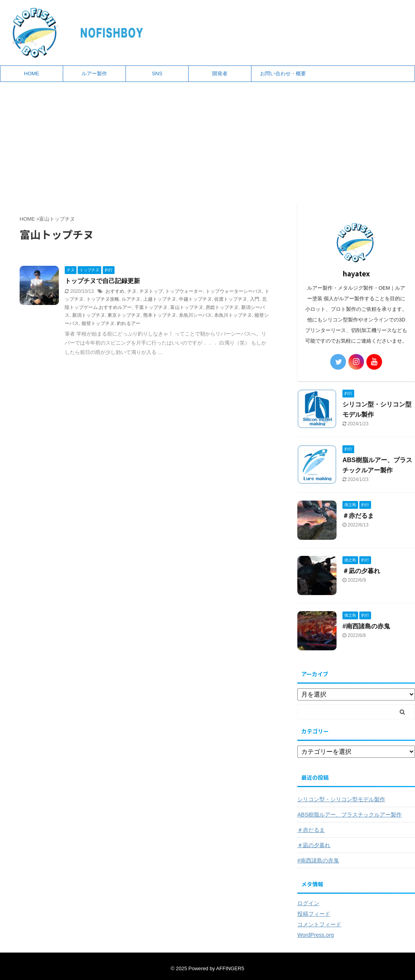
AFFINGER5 (230, 968)
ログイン (308, 903)
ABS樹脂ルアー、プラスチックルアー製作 (349, 815)
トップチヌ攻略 (103, 299)
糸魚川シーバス (195, 315)
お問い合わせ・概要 (283, 73)
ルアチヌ (131, 299)
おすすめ (115, 291)
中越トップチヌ (195, 299)
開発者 (220, 73)
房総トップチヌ (222, 307)
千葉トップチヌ (151, 307)
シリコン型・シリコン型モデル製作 (341, 799)
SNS (157, 73)
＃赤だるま (358, 516)
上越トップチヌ (160, 299)
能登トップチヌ (98, 323)
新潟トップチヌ (89, 315)
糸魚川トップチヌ (233, 315)
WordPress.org (316, 935)
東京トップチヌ (124, 315)
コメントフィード (319, 924)
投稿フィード (314, 914)
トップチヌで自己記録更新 (102, 281)
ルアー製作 (94, 73)
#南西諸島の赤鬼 (366, 626)
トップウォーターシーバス (234, 291)
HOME (32, 73)
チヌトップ (151, 291)
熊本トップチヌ (160, 315)
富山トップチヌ (187, 307)
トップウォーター (184, 291)
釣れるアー (129, 323)
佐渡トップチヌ (231, 299)
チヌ (132, 291)
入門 (255, 299)
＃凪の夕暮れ (361, 571)
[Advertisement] (207, 141)
